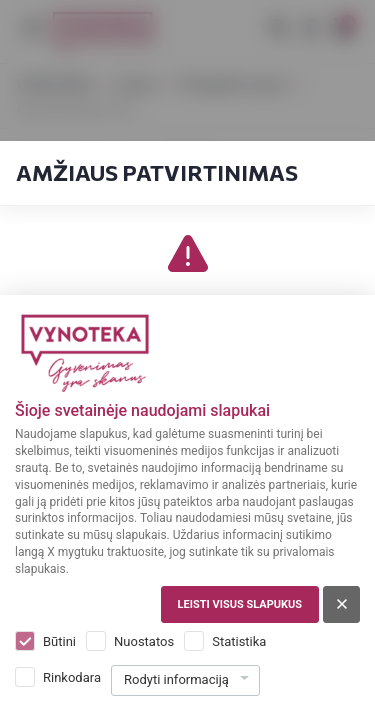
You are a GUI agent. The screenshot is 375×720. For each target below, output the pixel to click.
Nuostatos (144, 641)
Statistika (239, 641)
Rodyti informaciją (176, 679)
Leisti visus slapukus (240, 604)
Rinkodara (72, 677)
